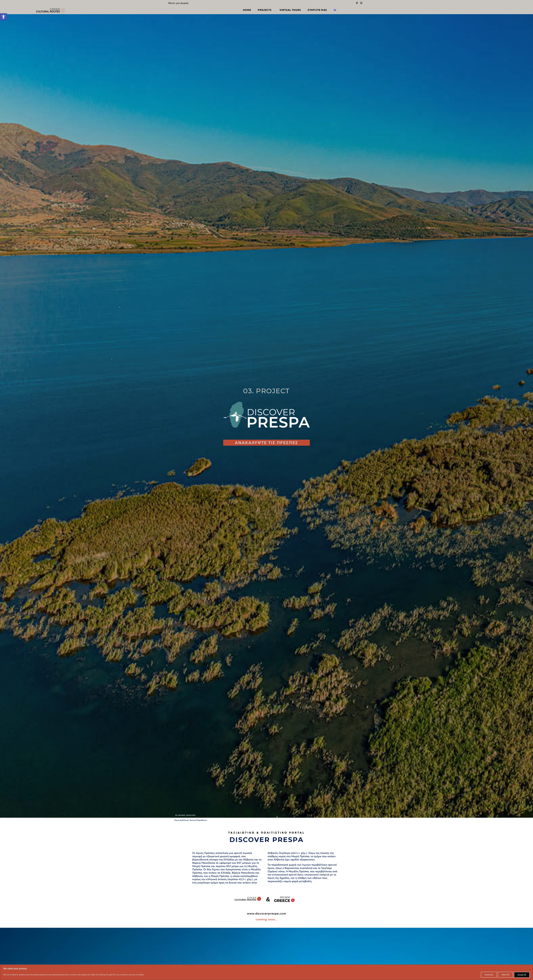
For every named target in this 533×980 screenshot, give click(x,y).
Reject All (505, 975)
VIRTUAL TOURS (290, 10)
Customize (487, 975)
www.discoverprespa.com (266, 913)
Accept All (522, 975)
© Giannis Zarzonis (185, 815)
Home (247, 10)
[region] (266, 972)
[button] (3, 17)
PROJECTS (265, 10)
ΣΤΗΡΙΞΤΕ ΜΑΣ (317, 10)
